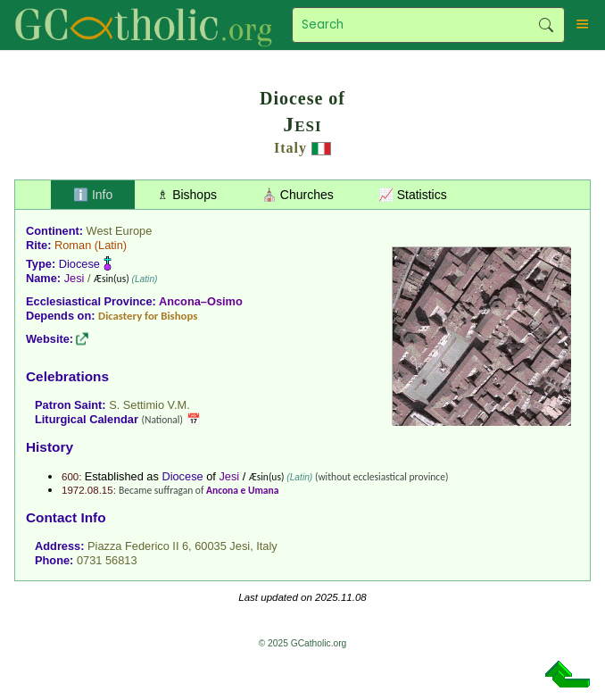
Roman (73, 245)
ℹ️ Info (93, 195)
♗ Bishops (187, 195)
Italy (290, 148)
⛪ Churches (298, 195)
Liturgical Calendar (87, 419)
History (50, 447)
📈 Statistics (413, 195)
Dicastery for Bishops (148, 316)
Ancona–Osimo (201, 301)
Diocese (79, 264)
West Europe (120, 231)
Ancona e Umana (242, 490)
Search (547, 25)
